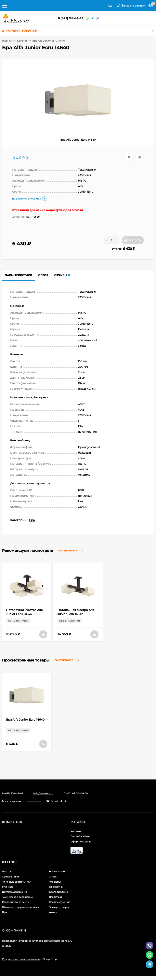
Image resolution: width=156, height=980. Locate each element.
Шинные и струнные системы (21, 907)
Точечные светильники (17, 882)
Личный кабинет (81, 836)
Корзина (76, 831)
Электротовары (59, 907)
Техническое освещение (17, 897)
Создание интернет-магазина (21, 959)
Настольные (57, 871)
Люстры (7, 871)
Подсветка (56, 887)
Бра (32, 520)
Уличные (8, 887)
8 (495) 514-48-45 (70, 18)
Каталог (22, 41)
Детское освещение (15, 892)
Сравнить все (71, 551)
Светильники (10, 877)
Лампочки (55, 897)
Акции (53, 912)
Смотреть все (67, 660)
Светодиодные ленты (16, 902)
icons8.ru (67, 941)
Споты (53, 877)
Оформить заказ (81, 842)
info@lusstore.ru (43, 793)
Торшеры (55, 882)
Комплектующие (60, 902)
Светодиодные (58, 892)
